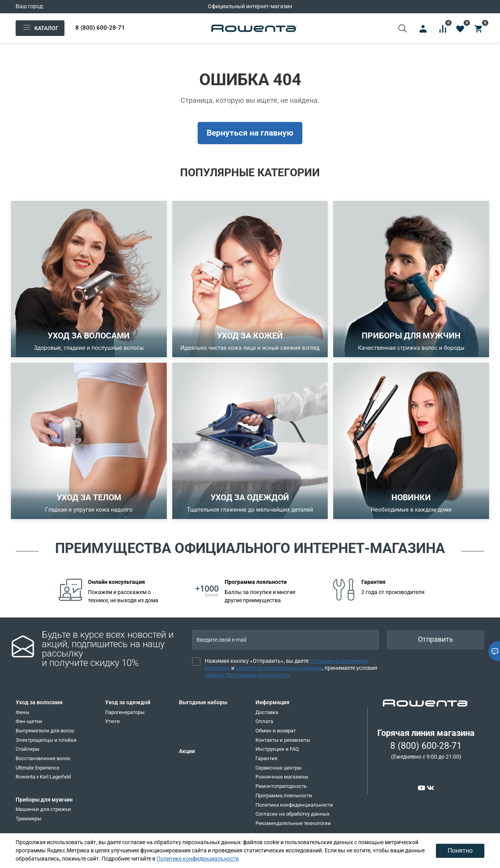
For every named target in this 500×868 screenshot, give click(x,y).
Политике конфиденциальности (198, 859)
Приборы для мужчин (44, 800)
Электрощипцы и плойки (46, 740)
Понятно (460, 851)
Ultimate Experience (37, 768)
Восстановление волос (43, 758)
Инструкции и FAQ (277, 749)
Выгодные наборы (203, 702)
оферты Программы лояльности (246, 675)
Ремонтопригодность (281, 786)
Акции (187, 751)
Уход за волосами (39, 702)
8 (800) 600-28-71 (100, 28)
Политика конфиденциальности (294, 805)
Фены (22, 712)
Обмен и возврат (276, 731)
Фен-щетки (29, 721)
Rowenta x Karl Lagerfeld (43, 777)
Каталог (40, 28)
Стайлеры (28, 749)
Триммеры (29, 819)
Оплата (264, 721)
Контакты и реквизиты (283, 740)
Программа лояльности (284, 796)
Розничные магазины (282, 777)
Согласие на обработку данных (292, 814)
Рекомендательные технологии (293, 823)
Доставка (267, 712)
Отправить (436, 639)
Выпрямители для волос (45, 731)
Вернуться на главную (250, 133)
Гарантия (266, 758)
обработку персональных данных (279, 668)
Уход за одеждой (128, 702)
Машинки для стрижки (43, 809)
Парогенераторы (125, 712)
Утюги (112, 721)
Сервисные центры (279, 768)
